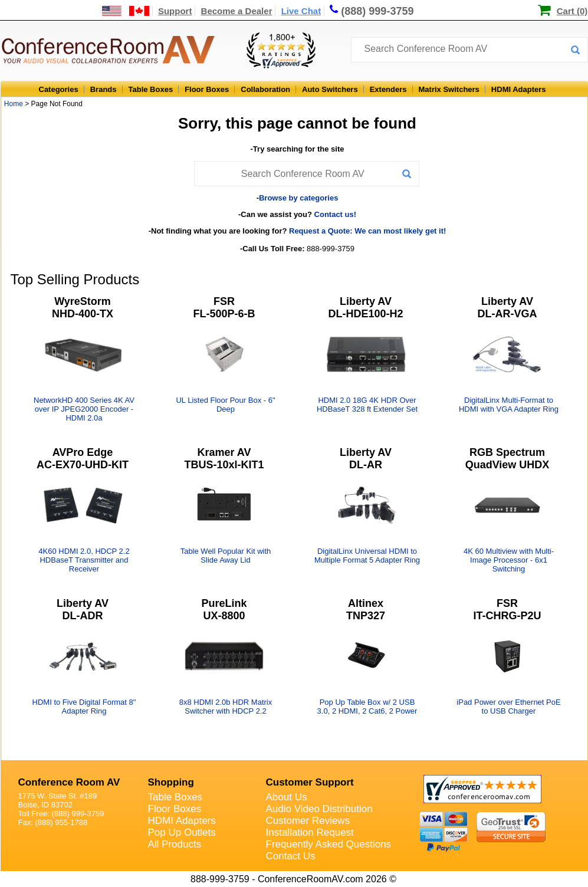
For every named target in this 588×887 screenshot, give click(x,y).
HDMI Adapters (519, 89)
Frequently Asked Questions (329, 844)
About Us (287, 797)
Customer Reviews (308, 821)
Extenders (388, 89)
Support (175, 11)
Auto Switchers (330, 89)
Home (14, 104)
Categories (59, 89)
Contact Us (291, 856)
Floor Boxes (207, 89)
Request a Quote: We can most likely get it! (367, 231)
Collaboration (265, 89)
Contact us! (336, 214)
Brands (104, 89)
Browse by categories (298, 198)
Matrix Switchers (449, 89)
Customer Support (310, 782)
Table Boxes (151, 89)
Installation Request (310, 832)
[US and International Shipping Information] (126, 11)
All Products (175, 844)
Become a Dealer (237, 11)
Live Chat (301, 11)
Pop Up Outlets (182, 832)
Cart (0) (572, 11)
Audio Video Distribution (319, 809)
